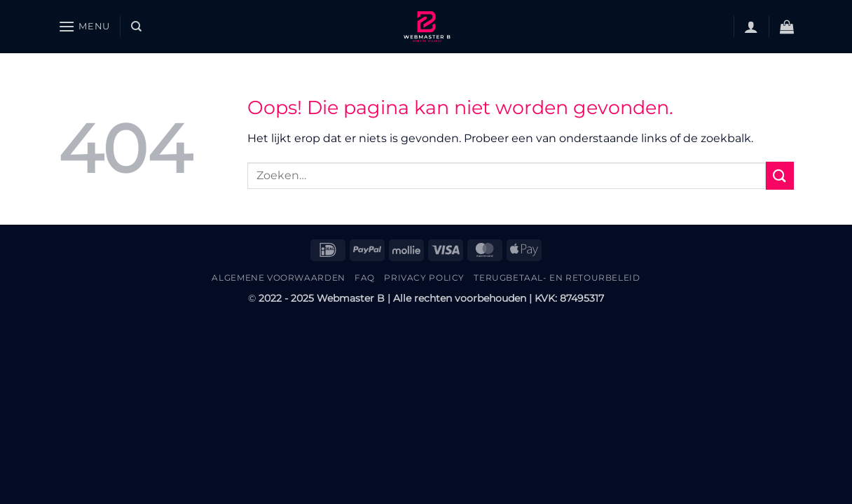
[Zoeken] (136, 27)
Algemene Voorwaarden (278, 278)
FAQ (365, 278)
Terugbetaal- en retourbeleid (557, 278)
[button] (84, 26)
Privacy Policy (424, 278)
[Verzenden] (780, 175)
